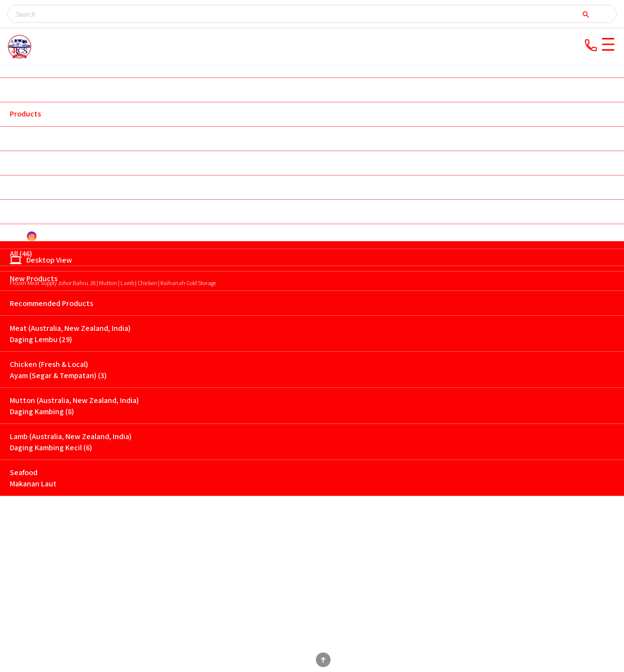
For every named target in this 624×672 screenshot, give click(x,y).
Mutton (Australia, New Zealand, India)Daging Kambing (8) (74, 406)
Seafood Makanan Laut (33, 478)
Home (19, 65)
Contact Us (29, 211)
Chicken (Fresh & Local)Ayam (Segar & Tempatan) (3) (58, 370)
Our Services (31, 187)
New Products (34, 278)
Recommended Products (51, 303)
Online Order (32, 163)
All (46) (21, 254)
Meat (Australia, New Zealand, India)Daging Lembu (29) (70, 334)
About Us (25, 89)
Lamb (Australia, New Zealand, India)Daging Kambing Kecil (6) (71, 442)
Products (25, 114)
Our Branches (33, 138)
